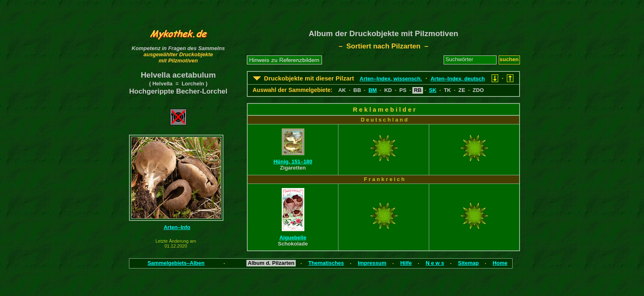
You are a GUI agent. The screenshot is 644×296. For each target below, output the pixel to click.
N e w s (435, 263)
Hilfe (406, 263)
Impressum (372, 263)
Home (500, 263)
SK (433, 90)
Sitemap (468, 263)
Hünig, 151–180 (293, 162)
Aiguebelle (293, 237)
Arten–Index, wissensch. (391, 79)
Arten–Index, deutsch (458, 79)
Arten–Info (177, 227)
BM (373, 90)
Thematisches (326, 263)
